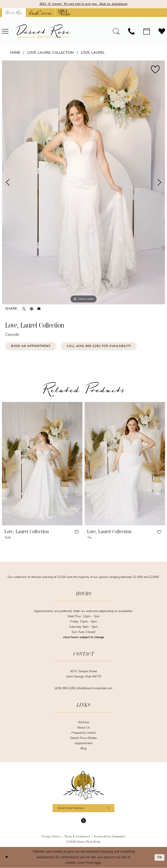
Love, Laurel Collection (51, 53)
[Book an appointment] (147, 31)
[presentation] (42, 464)
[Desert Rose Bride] (84, 785)
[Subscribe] (108, 808)
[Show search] (116, 31)
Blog (83, 749)
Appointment (83, 743)
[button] (77, 532)
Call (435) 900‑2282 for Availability (99, 346)
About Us (83, 728)
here (98, 863)
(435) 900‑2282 (66, 688)
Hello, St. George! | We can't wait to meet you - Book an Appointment (84, 4)
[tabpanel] (83, 182)
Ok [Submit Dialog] (160, 857)
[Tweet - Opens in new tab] (24, 309)
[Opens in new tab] (41, 13)
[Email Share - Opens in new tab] (39, 309)
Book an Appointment (31, 346)
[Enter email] (84, 808)
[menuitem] (116, 31)
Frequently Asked (83, 733)
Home (15, 53)
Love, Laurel (93, 53)
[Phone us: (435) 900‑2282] (131, 31)
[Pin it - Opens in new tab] (32, 309)
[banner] (43, 31)
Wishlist (83, 723)
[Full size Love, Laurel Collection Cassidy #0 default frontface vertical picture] (83, 182)
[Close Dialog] (7, 857)
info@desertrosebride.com (94, 688)
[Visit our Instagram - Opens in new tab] (83, 821)
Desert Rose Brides (83, 738)
